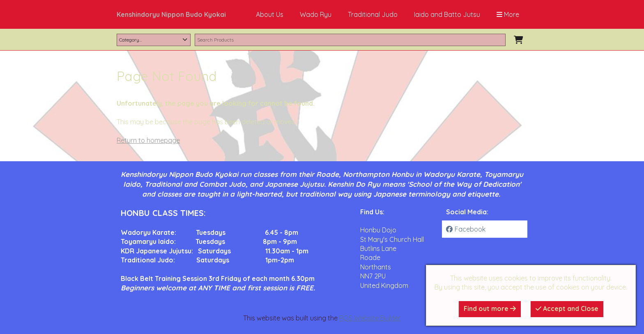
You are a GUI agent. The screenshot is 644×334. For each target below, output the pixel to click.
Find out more (490, 308)
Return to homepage (148, 140)
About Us (270, 14)
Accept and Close (567, 308)
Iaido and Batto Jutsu (447, 14)
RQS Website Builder (370, 318)
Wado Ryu (316, 14)
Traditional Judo (373, 14)
